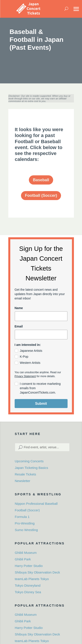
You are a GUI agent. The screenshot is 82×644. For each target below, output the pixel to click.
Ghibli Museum (26, 553)
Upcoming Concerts (29, 461)
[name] (41, 316)
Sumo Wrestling (26, 530)
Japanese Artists (31, 351)
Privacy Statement (25, 376)
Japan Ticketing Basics (32, 468)
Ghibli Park (23, 559)
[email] (41, 335)
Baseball (41, 180)
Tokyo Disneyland (28, 585)
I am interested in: (28, 345)
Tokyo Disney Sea (28, 592)
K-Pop (24, 357)
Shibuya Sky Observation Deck (38, 572)
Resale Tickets (26, 474)
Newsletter (23, 481)
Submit (41, 404)
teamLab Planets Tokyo (32, 579)
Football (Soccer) (41, 195)
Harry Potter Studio (29, 566)
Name (19, 308)
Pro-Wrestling (25, 523)
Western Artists (30, 363)
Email (19, 326)
